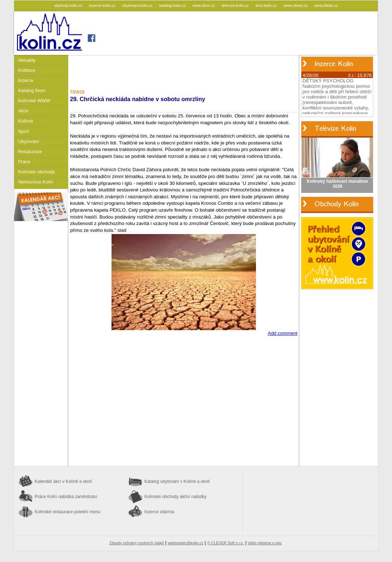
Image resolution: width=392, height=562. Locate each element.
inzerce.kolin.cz (103, 5)
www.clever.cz (296, 5)
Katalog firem (32, 90)
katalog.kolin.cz (173, 5)
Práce (24, 162)
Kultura (25, 121)
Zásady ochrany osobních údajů (137, 543)
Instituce (27, 70)
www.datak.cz (326, 5)
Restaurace (30, 152)
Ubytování (29, 141)
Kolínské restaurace (67, 512)
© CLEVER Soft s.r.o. (225, 543)
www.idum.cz (204, 5)
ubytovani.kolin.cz (138, 5)
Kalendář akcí (63, 481)
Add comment (283, 333)
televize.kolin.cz (236, 5)
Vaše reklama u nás (265, 543)
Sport (24, 131)
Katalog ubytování (177, 481)
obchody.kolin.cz (69, 5)
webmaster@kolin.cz (186, 543)
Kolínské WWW (34, 101)
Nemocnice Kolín (36, 182)
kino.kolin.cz (267, 5)
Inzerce (26, 80)
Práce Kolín (66, 497)
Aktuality (27, 60)
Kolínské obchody (36, 172)
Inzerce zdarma (159, 512)
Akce (23, 111)
